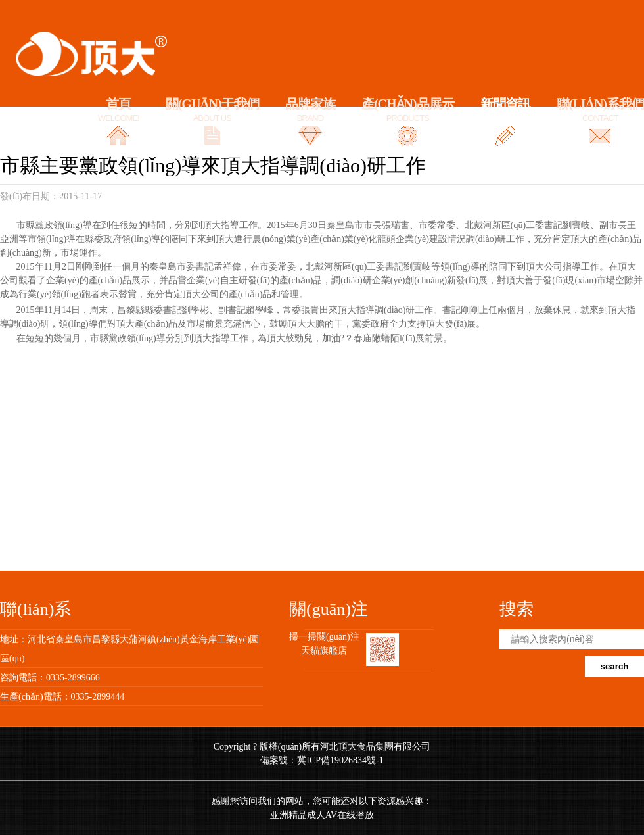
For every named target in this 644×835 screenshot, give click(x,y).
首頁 (119, 111)
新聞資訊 (505, 111)
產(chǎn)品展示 (408, 111)
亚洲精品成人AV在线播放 (322, 815)
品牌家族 (310, 111)
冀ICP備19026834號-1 (340, 760)
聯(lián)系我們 (600, 111)
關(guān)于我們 (212, 111)
